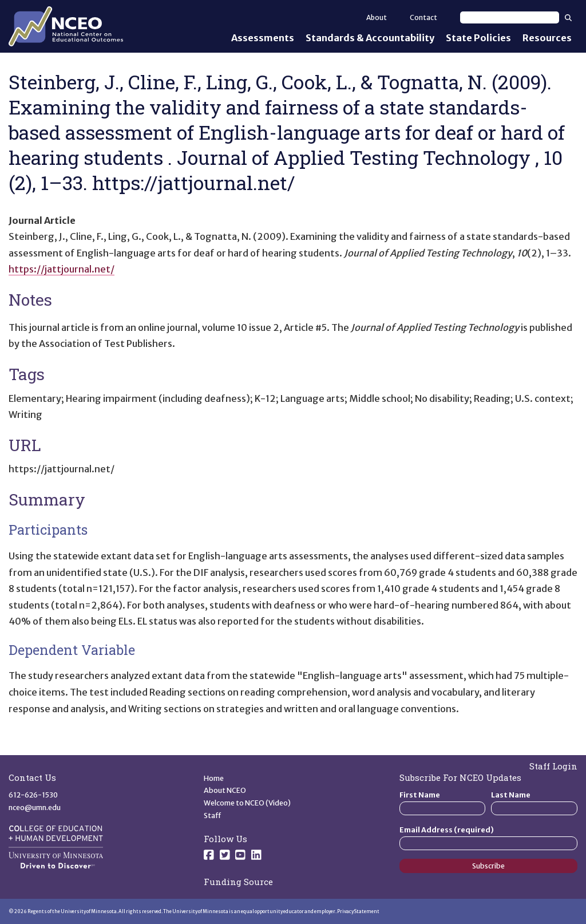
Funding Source (238, 882)
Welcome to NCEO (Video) (247, 803)
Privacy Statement (358, 911)
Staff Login (553, 766)
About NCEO (225, 790)
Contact (423, 17)
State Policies (478, 38)
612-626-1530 (33, 795)
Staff (213, 816)
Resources (547, 38)
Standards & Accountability (370, 38)
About (377, 17)
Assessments (263, 38)
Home (214, 778)
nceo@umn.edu (35, 807)
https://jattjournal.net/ (62, 269)
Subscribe (488, 866)
